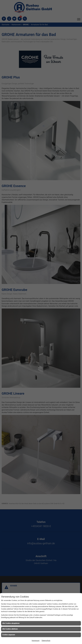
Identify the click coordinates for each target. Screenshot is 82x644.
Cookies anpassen (9, 635)
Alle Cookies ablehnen (10, 629)
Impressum (36, 641)
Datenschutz (46, 641)
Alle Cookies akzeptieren (11, 623)
